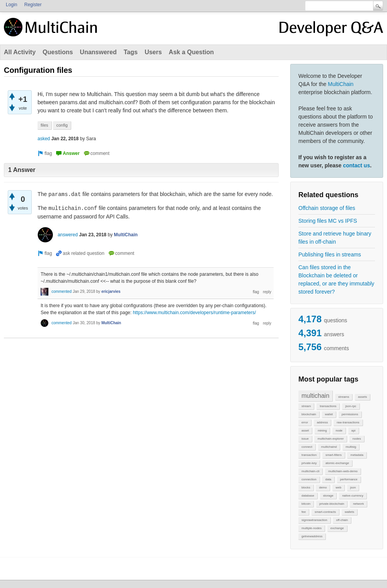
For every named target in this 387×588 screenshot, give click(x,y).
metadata (357, 455)
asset (305, 431)
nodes (357, 439)
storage (328, 496)
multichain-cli (310, 471)
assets (362, 397)
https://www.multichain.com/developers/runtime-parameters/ (194, 313)
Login (11, 5)
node (339, 431)
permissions (350, 414)
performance (349, 479)
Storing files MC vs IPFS (328, 221)
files (45, 125)
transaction (309, 455)
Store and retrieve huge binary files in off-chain (335, 238)
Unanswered (98, 52)
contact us (356, 165)
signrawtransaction (314, 520)
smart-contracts (325, 512)
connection (309, 479)
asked (44, 139)
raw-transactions (348, 422)
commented (62, 291)
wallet (329, 414)
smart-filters (334, 455)
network (358, 504)
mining (322, 431)
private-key (309, 463)
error (305, 422)
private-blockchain (332, 504)
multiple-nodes (312, 528)
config (62, 125)
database (308, 496)
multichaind (329, 447)
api (354, 431)
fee (304, 512)
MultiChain (341, 84)
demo (323, 487)
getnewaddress (312, 536)
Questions (58, 52)
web (338, 487)
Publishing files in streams (330, 254)
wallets (349, 512)
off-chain (342, 520)
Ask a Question (191, 52)
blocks (306, 487)
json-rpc (351, 406)
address (322, 422)
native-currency (353, 496)
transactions (328, 406)
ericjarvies (111, 291)
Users (153, 52)
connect (307, 447)
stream (306, 406)
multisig (351, 447)
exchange (337, 528)
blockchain (309, 414)
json (353, 487)
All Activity (20, 52)
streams (344, 397)
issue (305, 439)
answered (68, 235)
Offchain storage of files (327, 208)
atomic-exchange (337, 463)
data (328, 479)
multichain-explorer (330, 439)
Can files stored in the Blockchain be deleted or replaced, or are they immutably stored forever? (336, 279)
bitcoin (306, 504)
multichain (315, 396)
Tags (130, 52)
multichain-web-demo (343, 471)
